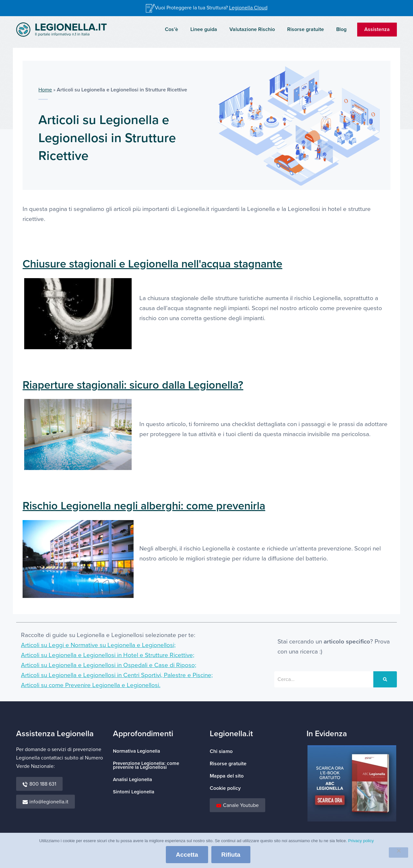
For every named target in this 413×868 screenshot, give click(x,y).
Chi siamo (221, 751)
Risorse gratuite (308, 29)
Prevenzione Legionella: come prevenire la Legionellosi (146, 765)
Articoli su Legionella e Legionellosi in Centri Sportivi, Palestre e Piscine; (117, 675)
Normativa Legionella (136, 751)
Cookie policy (225, 788)
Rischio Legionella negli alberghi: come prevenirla (144, 506)
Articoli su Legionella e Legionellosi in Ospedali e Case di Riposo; (109, 665)
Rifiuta (231, 855)
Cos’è (180, 29)
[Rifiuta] (398, 852)
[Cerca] (385, 679)
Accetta (187, 855)
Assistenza (377, 29)
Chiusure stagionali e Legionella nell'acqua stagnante (152, 264)
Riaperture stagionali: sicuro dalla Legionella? (133, 385)
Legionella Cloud (248, 8)
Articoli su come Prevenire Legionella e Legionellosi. (91, 685)
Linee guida (211, 29)
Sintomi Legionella (134, 792)
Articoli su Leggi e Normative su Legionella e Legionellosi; (98, 645)
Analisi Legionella (132, 780)
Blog (342, 29)
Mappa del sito (227, 776)
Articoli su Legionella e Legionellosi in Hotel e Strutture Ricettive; (108, 655)
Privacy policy (361, 841)
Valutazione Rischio (257, 29)
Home (45, 90)
